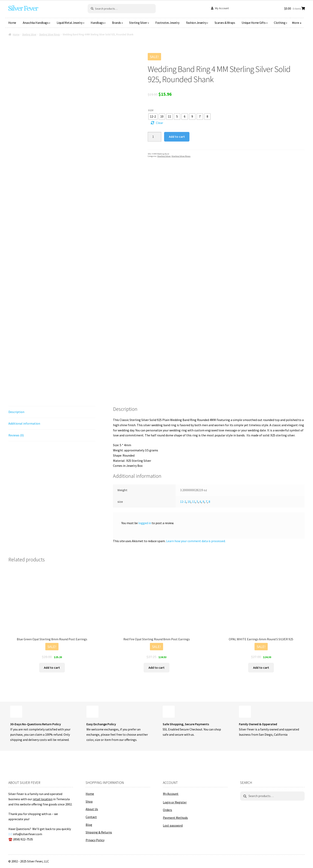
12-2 (183, 502)
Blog (89, 825)
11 (194, 502)
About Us (92, 809)
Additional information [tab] (24, 423)
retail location (43, 799)
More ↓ (297, 23)
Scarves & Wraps (225, 23)
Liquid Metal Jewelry (70, 23)
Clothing (280, 23)
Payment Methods (175, 818)
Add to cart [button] (52, 667)
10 (189, 502)
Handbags (97, 23)
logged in (145, 523)
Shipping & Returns (99, 832)
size (151, 110)
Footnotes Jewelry (167, 23)
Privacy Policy (95, 840)
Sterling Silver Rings (50, 34)
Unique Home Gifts (254, 23)
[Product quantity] (155, 137)
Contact (91, 817)
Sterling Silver (138, 23)
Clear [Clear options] (159, 123)
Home (12, 23)
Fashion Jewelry (196, 23)
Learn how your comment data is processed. (196, 541)
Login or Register (175, 802)
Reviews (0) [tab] (16, 435)
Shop (89, 801)
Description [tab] (16, 412)
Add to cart (177, 137)
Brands (116, 23)
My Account (222, 8)
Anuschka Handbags (36, 23)
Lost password (173, 825)
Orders (167, 810)
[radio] (153, 117)
